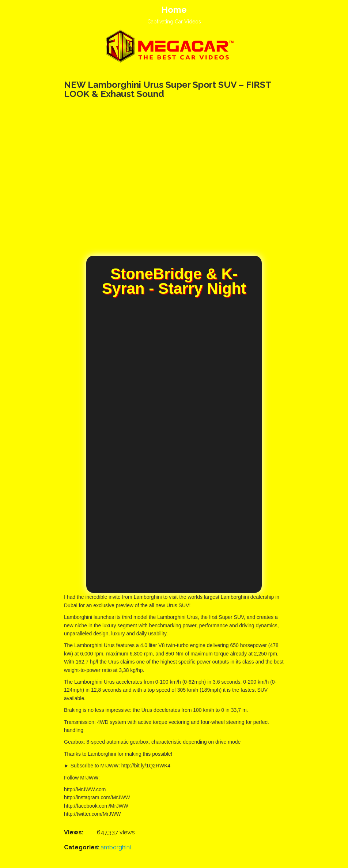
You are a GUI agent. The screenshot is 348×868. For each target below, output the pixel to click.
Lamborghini (114, 847)
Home (174, 10)
